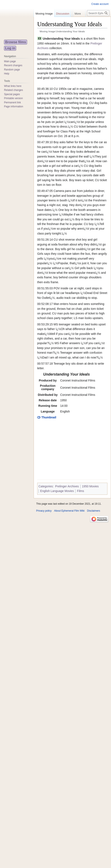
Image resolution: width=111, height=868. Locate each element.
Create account (100, 4)
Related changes (13, 90)
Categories (46, 486)
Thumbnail (47, 417)
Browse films (16, 42)
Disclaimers (94, 511)
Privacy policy (44, 511)
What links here (13, 86)
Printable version (13, 98)
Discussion (63, 14)
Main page (10, 61)
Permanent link (12, 102)
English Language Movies (57, 491)
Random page (12, 70)
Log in (10, 48)
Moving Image (44, 14)
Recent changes (13, 65)
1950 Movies (90, 486)
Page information (14, 106)
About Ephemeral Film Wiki (69, 511)
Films (80, 491)
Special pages (12, 94)
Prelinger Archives (67, 486)
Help (7, 74)
